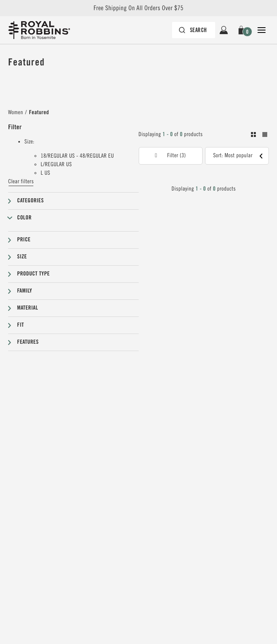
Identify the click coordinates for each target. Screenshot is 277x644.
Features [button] (28, 342)
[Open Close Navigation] (262, 30)
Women (16, 113)
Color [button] (24, 218)
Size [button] (22, 257)
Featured (39, 113)
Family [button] (25, 291)
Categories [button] (31, 201)
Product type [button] (33, 274)
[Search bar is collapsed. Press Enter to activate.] (194, 30)
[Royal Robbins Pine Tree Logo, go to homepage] (43, 30)
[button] (243, 30)
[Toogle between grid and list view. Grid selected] (259, 136)
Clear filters (21, 182)
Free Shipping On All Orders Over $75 (138, 8)
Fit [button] (21, 325)
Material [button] (28, 308)
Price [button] (24, 240)
